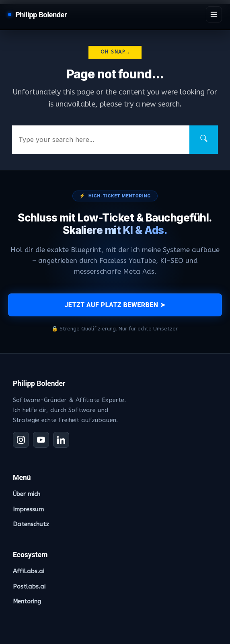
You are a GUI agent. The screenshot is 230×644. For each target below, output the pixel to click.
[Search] (204, 140)
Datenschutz (31, 524)
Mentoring (27, 601)
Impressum (28, 509)
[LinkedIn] (61, 440)
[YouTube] (41, 440)
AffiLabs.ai (29, 571)
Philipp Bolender (41, 15)
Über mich (27, 494)
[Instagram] (21, 440)
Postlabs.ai (29, 587)
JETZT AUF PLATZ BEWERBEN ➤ (115, 305)
